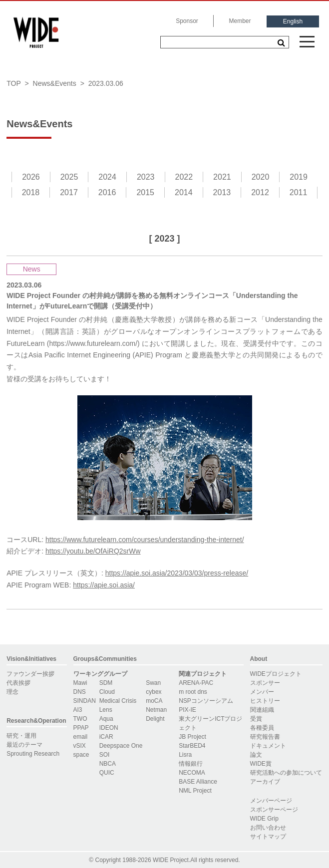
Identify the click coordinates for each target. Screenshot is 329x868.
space (81, 755)
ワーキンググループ (100, 674)
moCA (154, 701)
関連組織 (262, 710)
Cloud (107, 692)
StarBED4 (192, 746)
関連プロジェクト (203, 674)
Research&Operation (36, 721)
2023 (146, 177)
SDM (106, 683)
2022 (184, 177)
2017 (69, 192)
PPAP (81, 728)
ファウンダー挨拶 (30, 674)
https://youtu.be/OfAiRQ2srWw (93, 551)
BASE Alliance (198, 782)
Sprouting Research (33, 754)
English (293, 21)
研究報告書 (265, 737)
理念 (12, 692)
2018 (31, 192)
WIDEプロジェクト (276, 674)
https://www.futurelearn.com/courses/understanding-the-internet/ (145, 540)
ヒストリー (265, 701)
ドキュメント (268, 746)
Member (240, 21)
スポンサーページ (274, 810)
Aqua (106, 719)
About (259, 659)
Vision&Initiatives (31, 659)
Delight (155, 719)
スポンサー (265, 683)
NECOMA (192, 773)
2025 (69, 177)
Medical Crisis (118, 701)
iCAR (106, 737)
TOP (14, 83)
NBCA (108, 764)
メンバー (262, 692)
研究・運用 (21, 736)
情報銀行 (191, 764)
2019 (299, 177)
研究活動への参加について (286, 773)
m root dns (193, 692)
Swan (153, 683)
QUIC (107, 773)
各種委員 (262, 728)
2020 (261, 177)
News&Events (55, 83)
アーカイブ (265, 782)
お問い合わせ (268, 828)
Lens (106, 710)
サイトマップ (268, 837)
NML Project (195, 791)
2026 (31, 177)
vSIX (80, 746)
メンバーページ (271, 801)
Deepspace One (121, 746)
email (81, 737)
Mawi (80, 683)
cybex (154, 692)
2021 (222, 177)
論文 (256, 755)
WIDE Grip (264, 819)
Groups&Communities (105, 659)
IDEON (109, 728)
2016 (107, 192)
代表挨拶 (18, 683)
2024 (107, 177)
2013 (222, 192)
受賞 (256, 719)
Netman (156, 710)
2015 (145, 192)
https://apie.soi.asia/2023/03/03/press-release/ (177, 573)
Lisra (185, 755)
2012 (260, 192)
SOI (105, 755)
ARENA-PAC (196, 683)
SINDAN (85, 701)
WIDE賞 (261, 764)
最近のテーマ (24, 745)
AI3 (78, 710)
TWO (80, 719)
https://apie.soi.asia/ (104, 585)
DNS (80, 692)
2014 (184, 192)
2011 (299, 192)
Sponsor (187, 21)
